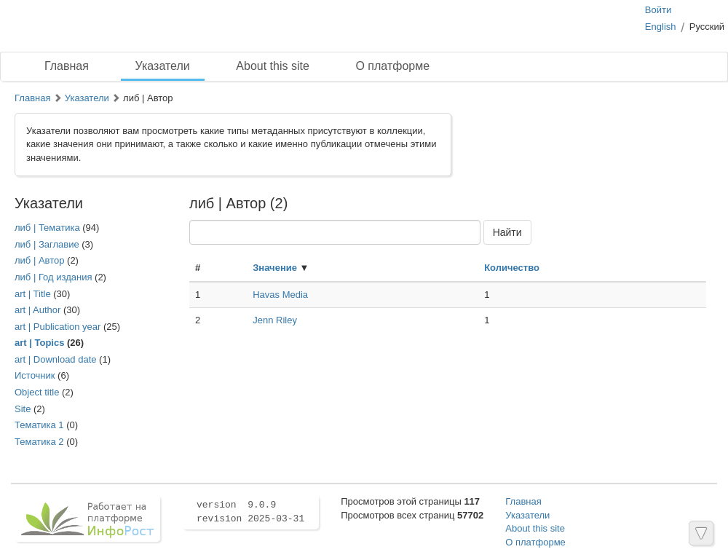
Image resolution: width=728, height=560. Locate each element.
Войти (658, 10)
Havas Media (280, 295)
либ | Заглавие (47, 244)
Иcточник (35, 375)
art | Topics (39, 343)
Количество (512, 268)
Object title (37, 392)
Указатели (163, 66)
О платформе (392, 66)
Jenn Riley (275, 320)
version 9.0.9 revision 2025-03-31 (250, 512)
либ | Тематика (47, 228)
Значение (275, 268)
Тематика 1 (39, 425)
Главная (67, 66)
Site (23, 409)
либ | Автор (39, 260)
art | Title (33, 294)
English (661, 27)
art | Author (37, 310)
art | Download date (56, 359)
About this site (273, 66)
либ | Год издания (53, 277)
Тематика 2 (39, 442)
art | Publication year (58, 327)
